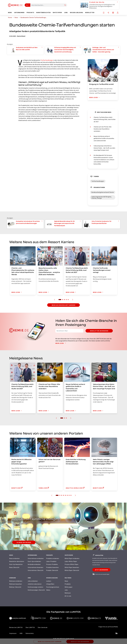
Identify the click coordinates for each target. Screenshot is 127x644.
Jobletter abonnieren (35, 584)
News (66, 581)
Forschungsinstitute (53, 587)
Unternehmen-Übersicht (36, 570)
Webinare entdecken (16, 581)
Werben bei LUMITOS (16, 627)
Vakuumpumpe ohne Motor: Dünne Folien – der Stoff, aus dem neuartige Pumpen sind (104, 148)
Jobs (66, 590)
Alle (27, 5)
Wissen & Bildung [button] (76, 12)
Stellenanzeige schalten (35, 587)
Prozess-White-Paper (71, 564)
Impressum (13, 633)
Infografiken (50, 584)
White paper (69, 587)
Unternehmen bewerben (35, 567)
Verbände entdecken (34, 564)
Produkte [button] (30, 12)
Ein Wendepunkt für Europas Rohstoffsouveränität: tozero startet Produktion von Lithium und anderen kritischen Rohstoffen (104, 160)
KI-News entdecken (24, 542)
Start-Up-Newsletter (16, 564)
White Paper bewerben (72, 567)
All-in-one (68, 596)
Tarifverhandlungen (47, 60)
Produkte (68, 584)
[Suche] (65, 5)
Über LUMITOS (30, 627)
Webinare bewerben (16, 584)
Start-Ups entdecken (34, 561)
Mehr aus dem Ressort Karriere (64, 305)
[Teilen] (108, 13)
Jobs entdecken (33, 581)
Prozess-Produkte (52, 564)
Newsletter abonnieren (99, 331)
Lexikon (49, 581)
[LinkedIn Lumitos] (117, 633)
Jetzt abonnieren (101, 570)
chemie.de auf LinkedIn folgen (101, 574)
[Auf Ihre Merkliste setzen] (104, 13)
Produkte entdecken (53, 558)
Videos (48, 590)
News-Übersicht (14, 567)
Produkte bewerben (52, 567)
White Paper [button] (57, 12)
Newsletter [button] (90, 12)
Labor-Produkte (51, 561)
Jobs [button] (66, 12)
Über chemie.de (43, 627)
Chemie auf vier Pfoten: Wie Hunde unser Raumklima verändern (103, 129)
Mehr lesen (61, 343)
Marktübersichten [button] (43, 12)
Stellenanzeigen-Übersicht (36, 590)
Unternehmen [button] (19, 12)
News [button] (10, 12)
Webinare (68, 593)
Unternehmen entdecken (36, 558)
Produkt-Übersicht (52, 570)
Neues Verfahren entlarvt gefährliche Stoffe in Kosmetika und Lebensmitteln (104, 138)
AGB (21, 633)
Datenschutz (30, 633)
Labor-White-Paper (71, 561)
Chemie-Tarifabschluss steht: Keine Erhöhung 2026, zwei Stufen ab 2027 (105, 119)
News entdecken (14, 558)
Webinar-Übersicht (15, 587)
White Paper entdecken (72, 558)
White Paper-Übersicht (72, 570)
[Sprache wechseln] (113, 13)
